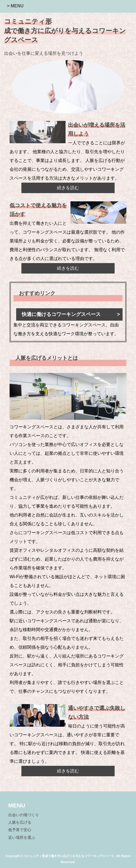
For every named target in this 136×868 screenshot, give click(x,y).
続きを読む (68, 188)
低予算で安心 (20, 830)
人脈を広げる (20, 822)
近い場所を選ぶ (22, 838)
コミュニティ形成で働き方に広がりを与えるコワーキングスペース (65, 31)
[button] (69, 3)
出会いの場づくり (24, 815)
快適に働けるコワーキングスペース (61, 314)
